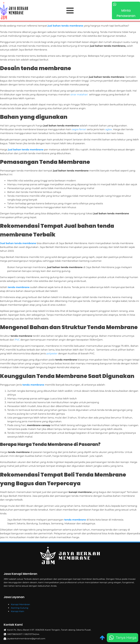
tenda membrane (19, 287)
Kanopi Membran (21, 604)
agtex (109, 129)
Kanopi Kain (17, 611)
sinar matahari (79, 94)
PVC (18, 340)
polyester (52, 353)
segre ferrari (79, 129)
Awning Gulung (20, 608)
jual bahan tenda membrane (65, 26)
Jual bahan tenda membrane (18, 243)
